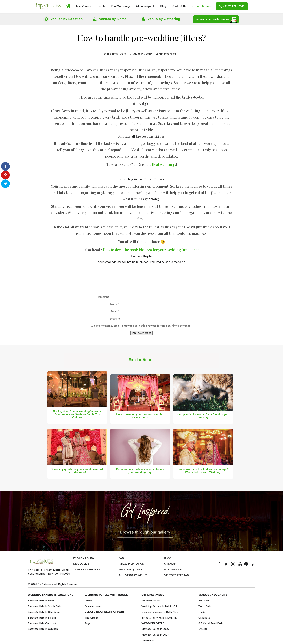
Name (115, 304)
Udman (88, 601)
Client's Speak (145, 6)
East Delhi (204, 601)
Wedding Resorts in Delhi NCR (159, 606)
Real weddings (164, 164)
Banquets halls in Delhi (41, 601)
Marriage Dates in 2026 (155, 629)
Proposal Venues (151, 601)
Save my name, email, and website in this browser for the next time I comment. (143, 326)
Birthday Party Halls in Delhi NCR (160, 617)
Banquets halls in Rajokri (42, 617)
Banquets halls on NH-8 (42, 623)
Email (115, 311)
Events (101, 6)
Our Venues (84, 6)
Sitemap (170, 564)
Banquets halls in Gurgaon (43, 629)
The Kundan (91, 617)
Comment (103, 297)
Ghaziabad (204, 617)
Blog (163, 6)
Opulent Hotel (93, 606)
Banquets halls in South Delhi (44, 606)
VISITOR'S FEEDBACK (178, 575)
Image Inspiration (132, 564)
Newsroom (148, 640)
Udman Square (202, 6)
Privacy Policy (84, 558)
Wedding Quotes (131, 569)
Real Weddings (121, 6)
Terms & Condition (87, 569)
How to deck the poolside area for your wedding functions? (151, 249)
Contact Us (179, 6)
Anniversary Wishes (133, 575)
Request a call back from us (216, 20)
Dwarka (203, 629)
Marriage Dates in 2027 (155, 635)
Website (115, 319)
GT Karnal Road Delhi (211, 623)
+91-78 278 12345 (232, 6)
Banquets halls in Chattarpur (44, 612)
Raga (87, 623)
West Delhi (205, 606)
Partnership (173, 569)
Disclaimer (81, 564)
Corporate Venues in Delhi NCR (160, 612)
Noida (202, 612)
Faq (121, 558)
